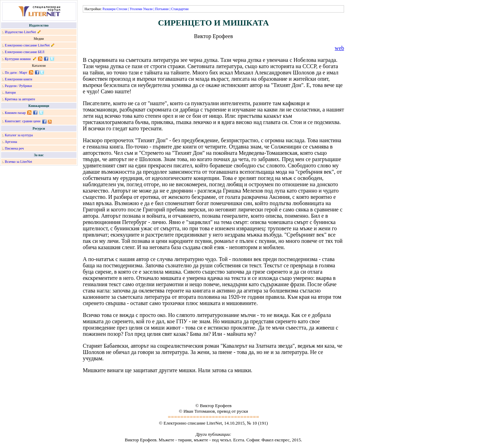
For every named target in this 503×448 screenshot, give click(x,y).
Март (23, 73)
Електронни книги (19, 79)
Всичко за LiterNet (19, 162)
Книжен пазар (15, 113)
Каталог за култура (19, 135)
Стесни (122, 9)
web (339, 48)
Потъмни (162, 9)
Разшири (109, 9)
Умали (148, 9)
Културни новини (18, 59)
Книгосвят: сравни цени (23, 121)
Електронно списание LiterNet (27, 45)
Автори (10, 92)
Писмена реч (14, 148)
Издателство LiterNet (20, 32)
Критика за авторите (20, 99)
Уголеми (136, 9)
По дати (11, 73)
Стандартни (180, 9)
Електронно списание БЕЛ (25, 52)
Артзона (11, 142)
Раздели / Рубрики (19, 86)
